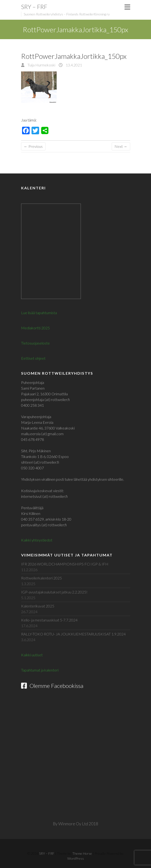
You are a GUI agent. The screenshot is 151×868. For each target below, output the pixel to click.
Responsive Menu (127, 7)
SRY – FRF (34, 7)
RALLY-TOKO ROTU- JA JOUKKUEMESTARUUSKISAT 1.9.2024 (73, 634)
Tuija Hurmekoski (41, 65)
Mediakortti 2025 (35, 328)
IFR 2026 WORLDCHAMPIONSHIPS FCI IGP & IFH (65, 564)
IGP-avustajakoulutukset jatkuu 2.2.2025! (54, 592)
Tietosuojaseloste (35, 343)
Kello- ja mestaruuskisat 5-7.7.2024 (49, 620)
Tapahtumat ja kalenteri (40, 670)
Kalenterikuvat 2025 (38, 606)
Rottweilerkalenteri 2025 (41, 578)
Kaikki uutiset (32, 655)
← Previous (33, 146)
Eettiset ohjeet (33, 358)
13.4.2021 (73, 65)
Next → (121, 146)
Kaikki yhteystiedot (37, 540)
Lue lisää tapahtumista (39, 313)
